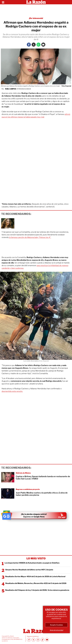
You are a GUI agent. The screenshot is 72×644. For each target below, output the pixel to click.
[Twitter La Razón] (34, 45)
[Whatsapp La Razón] (38, 45)
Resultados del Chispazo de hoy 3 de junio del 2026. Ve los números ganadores (37, 590)
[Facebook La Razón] (29, 45)
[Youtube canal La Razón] (47, 640)
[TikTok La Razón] (42, 640)
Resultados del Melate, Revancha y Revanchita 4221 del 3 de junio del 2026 (36, 583)
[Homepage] (36, 2)
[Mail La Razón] (43, 45)
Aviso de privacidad (56, 630)
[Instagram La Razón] (38, 640)
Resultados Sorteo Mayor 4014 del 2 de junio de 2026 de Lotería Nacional (35, 576)
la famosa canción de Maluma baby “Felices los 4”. (30, 237)
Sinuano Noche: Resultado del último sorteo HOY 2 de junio (29, 570)
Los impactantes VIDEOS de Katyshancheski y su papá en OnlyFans (32, 563)
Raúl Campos (11, 89)
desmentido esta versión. (12, 391)
